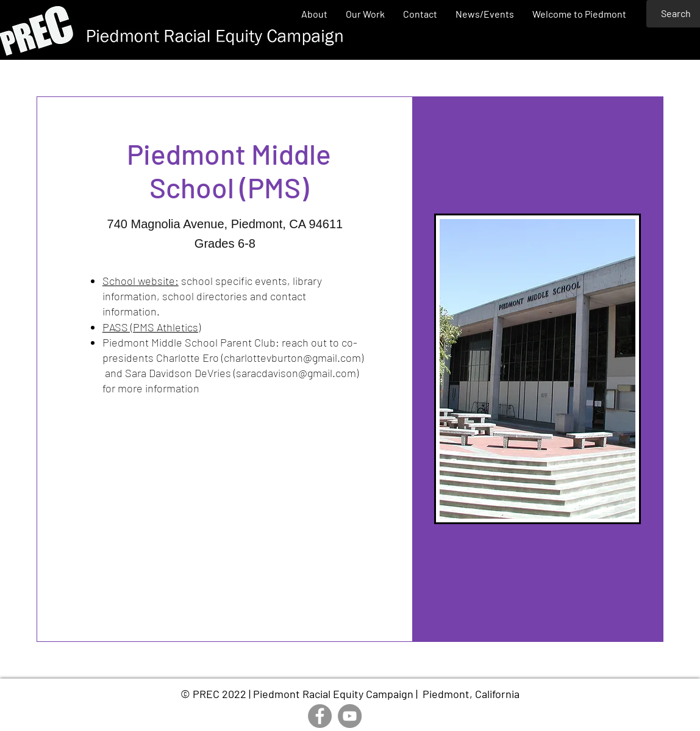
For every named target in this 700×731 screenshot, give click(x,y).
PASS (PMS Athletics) (152, 327)
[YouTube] (350, 716)
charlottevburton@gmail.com (292, 358)
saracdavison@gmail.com (296, 373)
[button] (365, 14)
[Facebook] (320, 716)
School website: (141, 281)
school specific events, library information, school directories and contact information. (212, 296)
